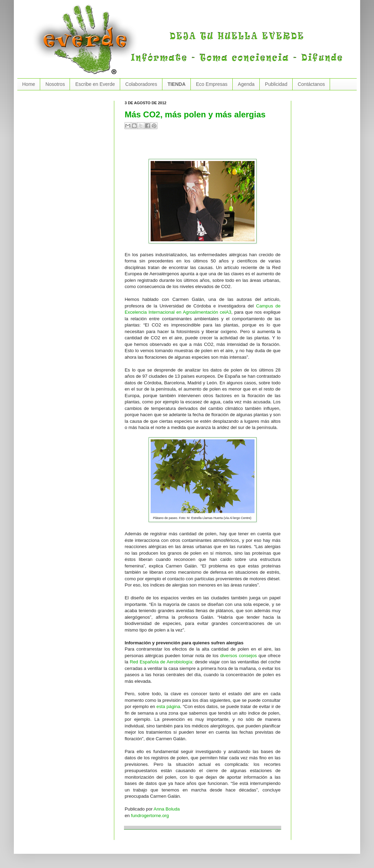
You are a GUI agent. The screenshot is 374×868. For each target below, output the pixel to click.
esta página (168, 706)
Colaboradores (141, 84)
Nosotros (55, 84)
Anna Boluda (167, 809)
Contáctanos (311, 84)
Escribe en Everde (95, 84)
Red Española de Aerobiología (161, 662)
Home (29, 84)
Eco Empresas (212, 84)
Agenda (246, 84)
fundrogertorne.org (150, 816)
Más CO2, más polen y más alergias (195, 114)
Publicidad (276, 84)
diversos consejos (239, 656)
